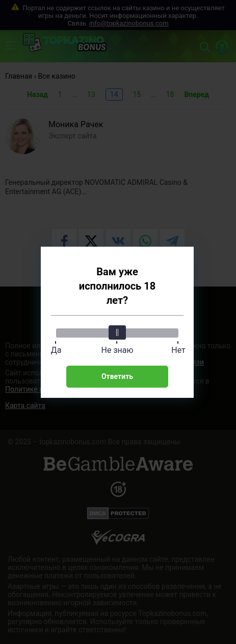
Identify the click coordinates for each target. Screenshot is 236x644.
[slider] (117, 332)
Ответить (117, 376)
